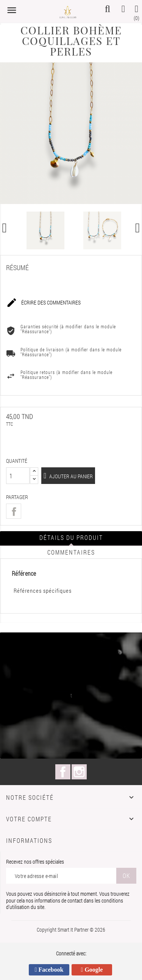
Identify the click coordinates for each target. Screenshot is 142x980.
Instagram (79, 772)
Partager (14, 511)
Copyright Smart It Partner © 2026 (71, 930)
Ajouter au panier (70, 476)
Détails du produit (71, 537)
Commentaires (71, 552)
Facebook (63, 772)
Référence (24, 573)
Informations (29, 840)
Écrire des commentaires (43, 303)
